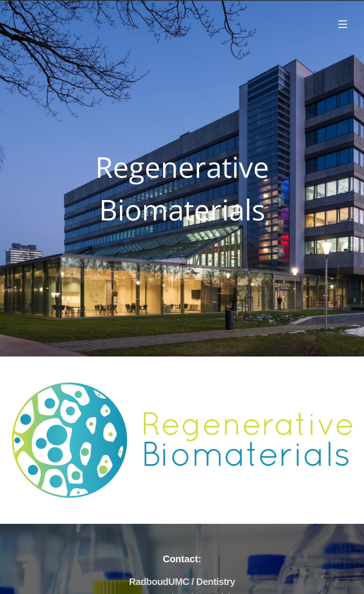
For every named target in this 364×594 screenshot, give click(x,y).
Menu (343, 24)
